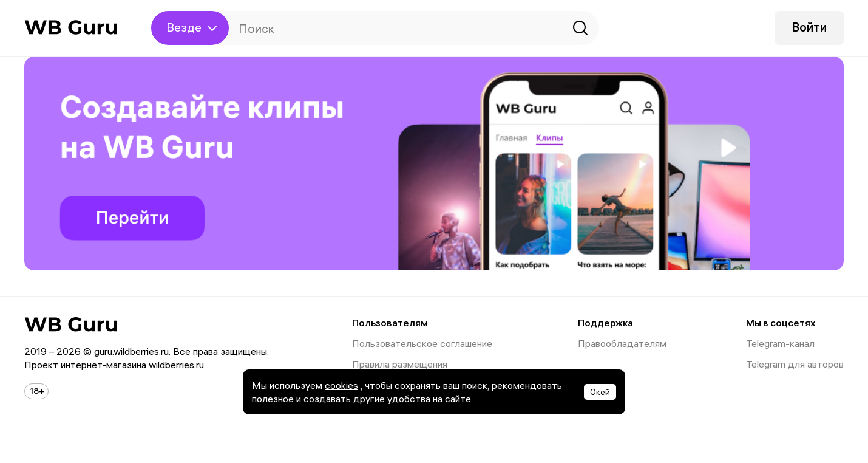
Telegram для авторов (795, 364)
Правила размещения (400, 364)
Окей (600, 392)
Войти (809, 27)
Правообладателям (622, 343)
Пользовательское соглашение (422, 343)
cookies (341, 385)
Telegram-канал (780, 343)
